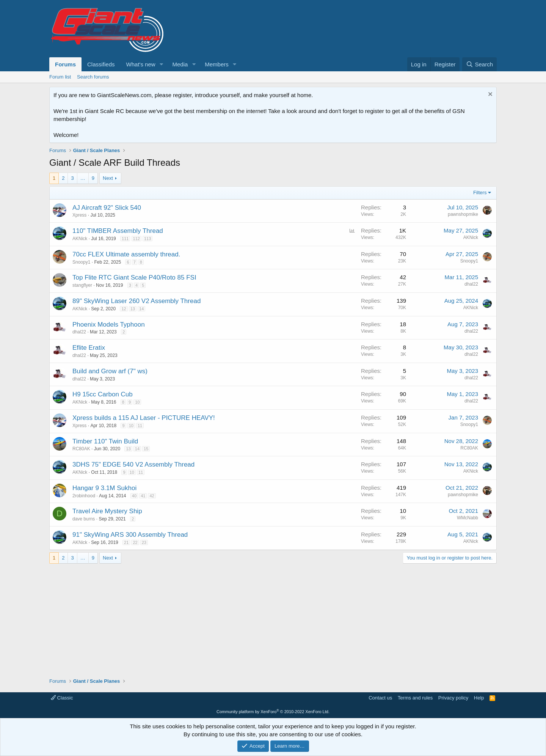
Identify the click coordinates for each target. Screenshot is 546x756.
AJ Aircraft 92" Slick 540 (107, 208)
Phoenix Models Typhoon (109, 325)
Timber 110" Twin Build (105, 441)
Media (180, 64)
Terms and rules (415, 698)
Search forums (93, 77)
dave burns (84, 519)
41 (143, 496)
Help (479, 698)
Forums (65, 64)
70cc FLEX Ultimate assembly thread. (126, 254)
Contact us (380, 698)
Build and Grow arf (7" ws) (110, 371)
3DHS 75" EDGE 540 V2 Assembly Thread (133, 464)
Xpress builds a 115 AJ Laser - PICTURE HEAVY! (144, 418)
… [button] (83, 178)
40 (134, 496)
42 (152, 496)
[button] (161, 64)
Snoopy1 (81, 262)
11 (140, 426)
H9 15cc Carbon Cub (103, 394)
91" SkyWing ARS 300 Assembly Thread (130, 535)
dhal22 (471, 284)
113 (147, 239)
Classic (62, 698)
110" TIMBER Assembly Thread (118, 231)
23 (144, 542)
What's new (141, 64)
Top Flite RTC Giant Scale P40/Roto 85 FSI (134, 277)
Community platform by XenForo (273, 712)
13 (133, 309)
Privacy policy (453, 698)
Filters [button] (480, 193)
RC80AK (81, 449)
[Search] (479, 64)
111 (125, 239)
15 (146, 449)
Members (217, 64)
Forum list (60, 77)
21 (126, 542)
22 (135, 542)
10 (137, 402)
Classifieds (101, 64)
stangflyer (82, 285)
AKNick (80, 239)
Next (108, 178)
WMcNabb (468, 518)
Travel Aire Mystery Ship (107, 511)
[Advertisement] (273, 617)
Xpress (79, 215)
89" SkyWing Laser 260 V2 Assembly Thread (136, 301)
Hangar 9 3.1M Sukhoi (104, 488)
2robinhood (84, 496)
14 (141, 309)
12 (124, 309)
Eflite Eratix (89, 348)
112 (136, 239)
